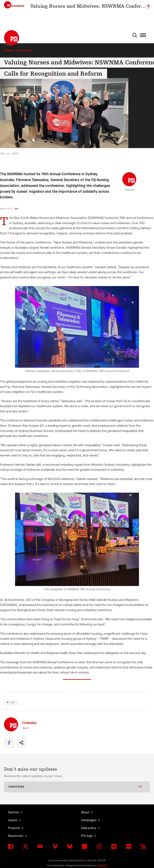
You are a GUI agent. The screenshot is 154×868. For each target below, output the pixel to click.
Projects (14, 828)
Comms (129, 190)
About (86, 812)
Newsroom (16, 836)
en (16, 209)
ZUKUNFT (102, 865)
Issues (13, 820)
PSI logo (87, 836)
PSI (12, 703)
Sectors (14, 812)
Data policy (89, 828)
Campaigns (89, 820)
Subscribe (75, 787)
